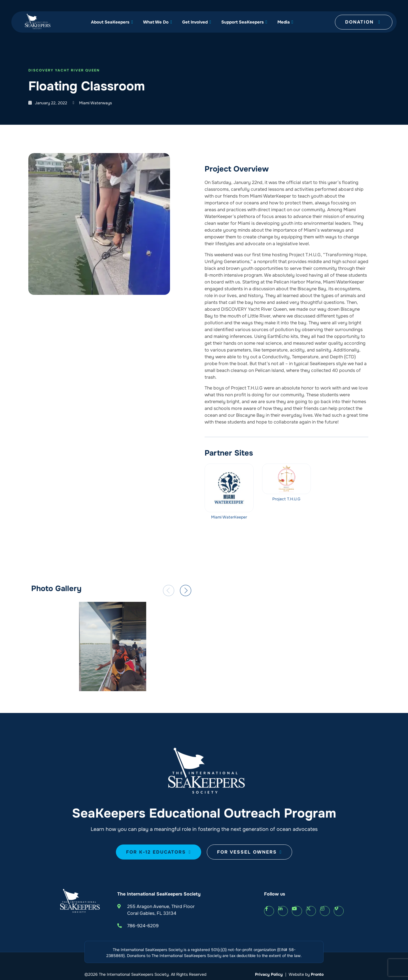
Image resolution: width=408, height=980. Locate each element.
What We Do (158, 22)
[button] (169, 590)
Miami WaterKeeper (229, 517)
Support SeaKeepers (244, 22)
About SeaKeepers (112, 22)
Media (285, 22)
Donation (363, 22)
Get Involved (197, 22)
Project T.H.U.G (286, 499)
